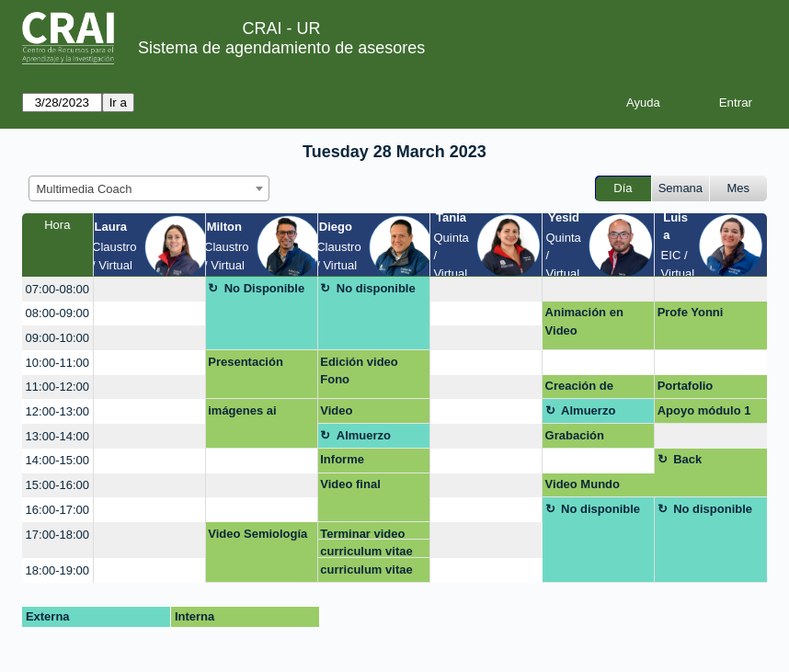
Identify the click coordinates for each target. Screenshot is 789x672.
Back (687, 459)
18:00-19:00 (57, 570)
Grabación (575, 435)
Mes (739, 188)
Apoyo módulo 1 (704, 410)
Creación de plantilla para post (596, 389)
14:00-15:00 (57, 460)
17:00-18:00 (57, 535)
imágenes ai (242, 410)
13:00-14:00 (57, 436)
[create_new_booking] (149, 289)
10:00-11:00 (57, 363)
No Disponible (264, 288)
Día (623, 188)
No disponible (376, 288)
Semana (680, 188)
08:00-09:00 (57, 313)
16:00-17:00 (57, 510)
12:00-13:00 (57, 411)
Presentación (246, 362)
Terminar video (362, 534)
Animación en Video (584, 321)
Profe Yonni (691, 312)
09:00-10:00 (57, 338)
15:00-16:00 (57, 485)
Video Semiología (257, 534)
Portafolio (686, 386)
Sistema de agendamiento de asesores (281, 48)
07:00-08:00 (57, 289)
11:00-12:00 (57, 387)
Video (336, 410)
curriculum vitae (366, 551)
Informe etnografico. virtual (354, 462)
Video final (350, 484)
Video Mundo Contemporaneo (591, 487)
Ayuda (643, 103)
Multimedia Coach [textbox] (85, 189)
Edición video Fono (359, 371)
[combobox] (149, 188)
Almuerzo (588, 410)
